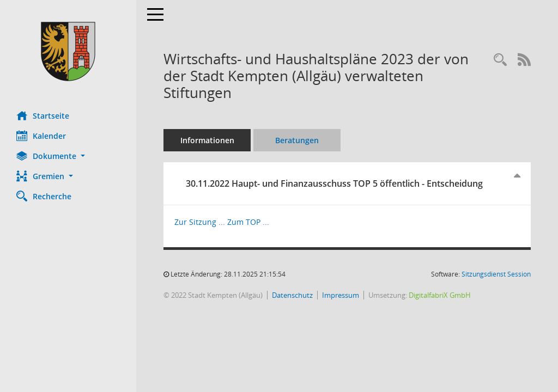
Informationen (207, 140)
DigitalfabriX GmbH (440, 295)
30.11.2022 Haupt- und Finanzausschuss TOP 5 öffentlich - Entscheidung (334, 183)
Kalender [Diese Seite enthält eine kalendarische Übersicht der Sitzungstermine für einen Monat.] (41, 136)
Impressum (341, 295)
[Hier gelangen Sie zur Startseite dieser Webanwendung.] (68, 51)
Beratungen (297, 140)
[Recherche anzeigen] (500, 60)
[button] (68, 156)
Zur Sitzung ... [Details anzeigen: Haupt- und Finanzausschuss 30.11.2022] (200, 222)
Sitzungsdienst (496, 274)
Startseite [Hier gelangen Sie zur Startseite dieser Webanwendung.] (43, 115)
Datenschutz (292, 295)
